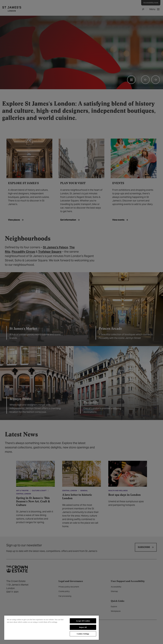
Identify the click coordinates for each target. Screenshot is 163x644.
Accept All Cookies (83, 621)
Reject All (83, 627)
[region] (52, 628)
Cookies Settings (83, 634)
